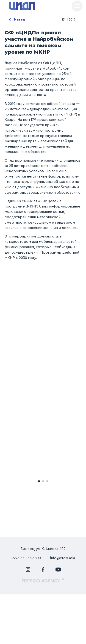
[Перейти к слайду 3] (47, 531)
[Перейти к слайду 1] (39, 531)
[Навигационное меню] (77, 6)
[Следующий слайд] (82, 499)
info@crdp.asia (63, 608)
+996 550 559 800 (26, 608)
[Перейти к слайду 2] (43, 531)
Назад (20, 19)
